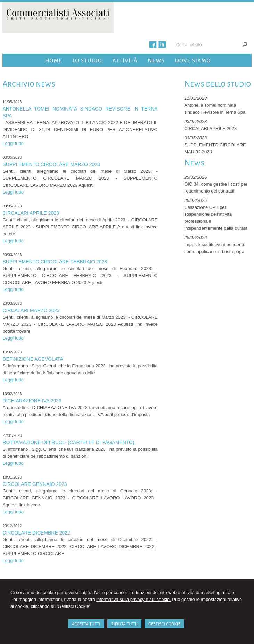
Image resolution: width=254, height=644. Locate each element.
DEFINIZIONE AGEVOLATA (33, 359)
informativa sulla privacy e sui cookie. (134, 599)
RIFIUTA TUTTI (125, 624)
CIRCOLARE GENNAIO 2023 (35, 484)
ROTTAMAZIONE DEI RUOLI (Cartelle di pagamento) (68, 442)
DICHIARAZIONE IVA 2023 (32, 401)
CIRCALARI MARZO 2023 (31, 310)
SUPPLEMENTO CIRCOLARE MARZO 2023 (51, 164)
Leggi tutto (13, 143)
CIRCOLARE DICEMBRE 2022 (36, 533)
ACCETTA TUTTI (86, 624)
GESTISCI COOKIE (164, 624)
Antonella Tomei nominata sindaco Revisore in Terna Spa (80, 112)
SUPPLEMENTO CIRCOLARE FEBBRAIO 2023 (55, 262)
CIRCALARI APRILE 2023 (31, 213)
